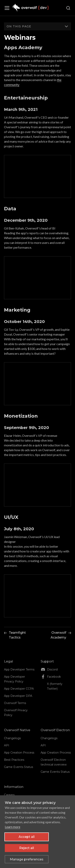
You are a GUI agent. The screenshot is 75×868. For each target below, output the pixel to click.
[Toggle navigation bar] (8, 8)
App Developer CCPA (19, 689)
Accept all (27, 837)
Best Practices (14, 760)
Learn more (12, 827)
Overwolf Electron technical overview (54, 762)
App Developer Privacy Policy (14, 679)
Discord (52, 669)
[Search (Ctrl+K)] (68, 8)
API (7, 745)
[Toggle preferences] (27, 859)
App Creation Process (19, 753)
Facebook (54, 677)
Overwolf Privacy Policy (16, 713)
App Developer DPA (18, 696)
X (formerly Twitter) (55, 686)
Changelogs (12, 738)
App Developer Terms (19, 669)
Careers (9, 795)
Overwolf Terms (15, 703)
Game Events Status (18, 767)
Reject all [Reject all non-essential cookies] (27, 848)
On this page (19, 26)
